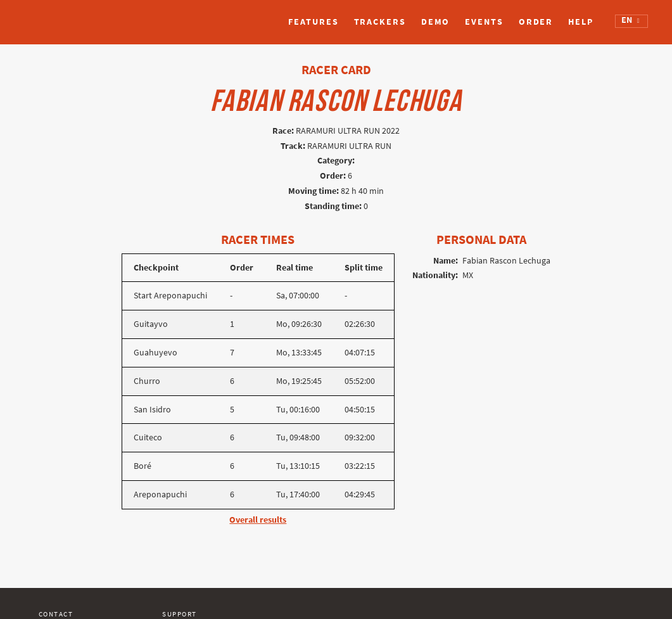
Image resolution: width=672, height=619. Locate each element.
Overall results (258, 520)
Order (536, 22)
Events (484, 22)
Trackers (380, 22)
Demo (436, 22)
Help (581, 22)
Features (313, 22)
